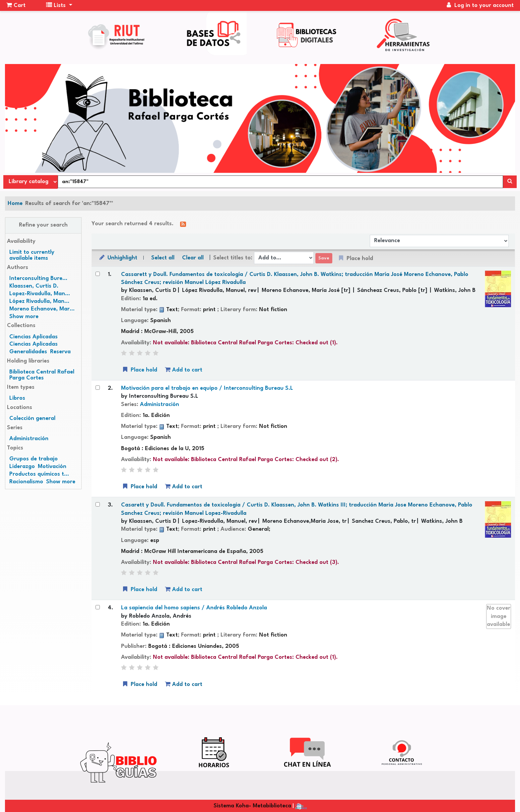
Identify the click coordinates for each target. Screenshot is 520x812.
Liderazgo (22, 467)
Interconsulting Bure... (38, 278)
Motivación (52, 467)
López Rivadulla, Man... (39, 301)
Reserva (60, 352)
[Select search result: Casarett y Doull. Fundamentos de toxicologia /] (98, 504)
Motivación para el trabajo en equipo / (207, 388)
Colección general (32, 418)
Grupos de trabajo (33, 459)
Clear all (193, 258)
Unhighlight (118, 258)
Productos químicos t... (39, 474)
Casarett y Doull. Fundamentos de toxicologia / (297, 509)
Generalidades (28, 352)
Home (15, 203)
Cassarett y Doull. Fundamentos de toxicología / (295, 278)
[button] (16, 6)
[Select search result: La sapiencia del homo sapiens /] (98, 607)
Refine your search (43, 225)
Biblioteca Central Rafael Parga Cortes (42, 375)
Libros (17, 398)
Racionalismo (26, 482)
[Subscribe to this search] (183, 224)
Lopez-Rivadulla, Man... (40, 294)
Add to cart (184, 370)
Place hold (139, 370)
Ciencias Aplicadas (33, 337)
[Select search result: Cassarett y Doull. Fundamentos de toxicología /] (98, 274)
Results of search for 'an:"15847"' (69, 203)
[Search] (510, 182)
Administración (29, 439)
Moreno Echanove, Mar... (42, 309)
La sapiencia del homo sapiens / (194, 608)
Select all (163, 258)
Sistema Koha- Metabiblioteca (252, 806)
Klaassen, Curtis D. (34, 286)
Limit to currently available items (32, 255)
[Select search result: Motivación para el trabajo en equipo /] (98, 388)
